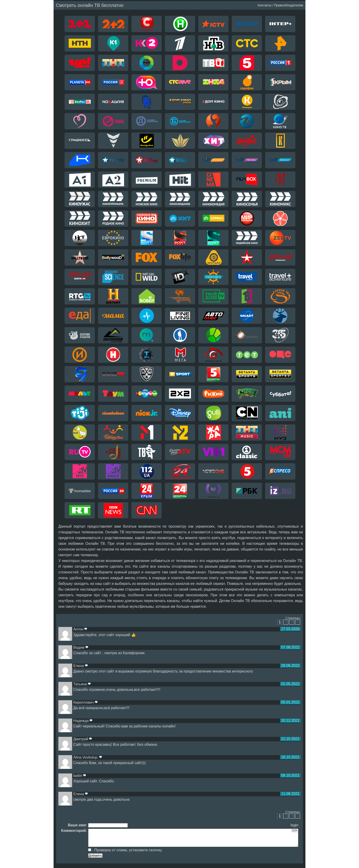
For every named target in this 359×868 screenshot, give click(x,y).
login (294, 825)
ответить (86, 629)
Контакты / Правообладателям (280, 5)
